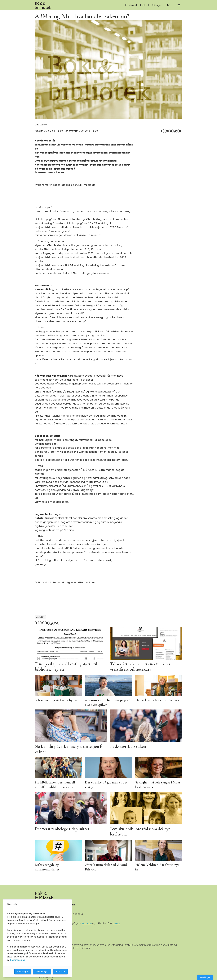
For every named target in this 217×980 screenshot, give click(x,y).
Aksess (116, 923)
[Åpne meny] (179, 5)
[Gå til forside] (43, 5)
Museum (87, 923)
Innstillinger (205, 977)
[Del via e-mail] (171, 131)
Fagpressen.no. (18, 960)
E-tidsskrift (131, 5)
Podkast (145, 5)
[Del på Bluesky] (180, 131)
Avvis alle (60, 971)
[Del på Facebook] (162, 131)
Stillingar (157, 5)
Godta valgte (42, 971)
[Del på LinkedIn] (167, 131)
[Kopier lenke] (175, 131)
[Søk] (168, 5)
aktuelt (40, 617)
